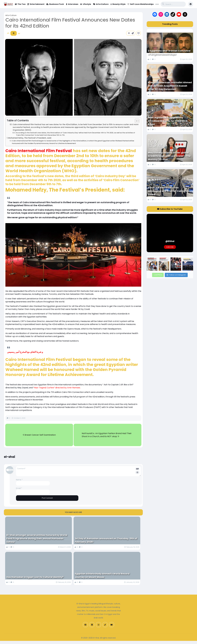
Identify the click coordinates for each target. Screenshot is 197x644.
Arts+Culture (101, 4)
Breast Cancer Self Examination (39, 435)
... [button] (157, 4)
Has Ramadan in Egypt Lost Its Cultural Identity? (35, 577)
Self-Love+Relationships (141, 4)
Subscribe (170, 247)
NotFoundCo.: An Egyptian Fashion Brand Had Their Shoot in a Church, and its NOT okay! (107, 435)
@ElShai (170, 241)
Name (19, 480)
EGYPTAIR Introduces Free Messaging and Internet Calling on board (168, 191)
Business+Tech (55, 4)
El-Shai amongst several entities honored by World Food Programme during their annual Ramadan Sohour (37, 538)
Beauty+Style (118, 4)
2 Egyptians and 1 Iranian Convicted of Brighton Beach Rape (169, 52)
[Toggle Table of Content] (136, 121)
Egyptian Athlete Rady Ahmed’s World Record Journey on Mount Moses (102, 575)
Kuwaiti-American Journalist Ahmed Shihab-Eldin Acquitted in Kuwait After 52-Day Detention (170, 86)
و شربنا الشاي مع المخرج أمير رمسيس (25, 352)
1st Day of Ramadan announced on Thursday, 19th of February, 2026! (106, 540)
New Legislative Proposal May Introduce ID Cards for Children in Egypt (168, 121)
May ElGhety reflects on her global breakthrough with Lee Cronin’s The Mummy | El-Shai (169, 156)
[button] (131, 33)
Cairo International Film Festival (39, 151)
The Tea (20, 4)
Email (19, 488)
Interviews (72, 4)
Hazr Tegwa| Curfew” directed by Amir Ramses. (57, 388)
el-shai (9, 457)
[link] (139, 33)
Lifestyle (86, 4)
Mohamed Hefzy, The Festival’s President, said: (30, 138)
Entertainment (36, 4)
